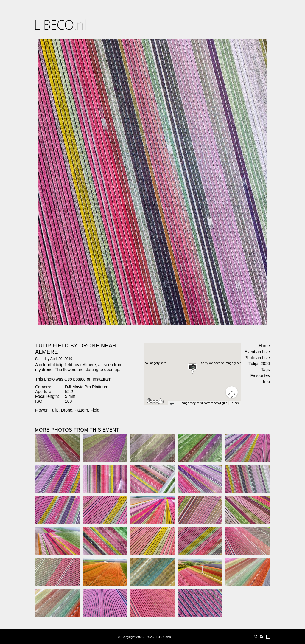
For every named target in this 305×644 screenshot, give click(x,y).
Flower (41, 410)
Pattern (81, 410)
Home (264, 346)
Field (95, 410)
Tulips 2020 (259, 364)
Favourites (260, 375)
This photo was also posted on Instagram (73, 379)
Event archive (257, 352)
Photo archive (257, 358)
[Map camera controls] (232, 392)
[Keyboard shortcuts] (173, 405)
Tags (265, 370)
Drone (66, 410)
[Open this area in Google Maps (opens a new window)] (155, 401)
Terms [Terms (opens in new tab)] (235, 403)
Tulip (54, 410)
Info (266, 381)
